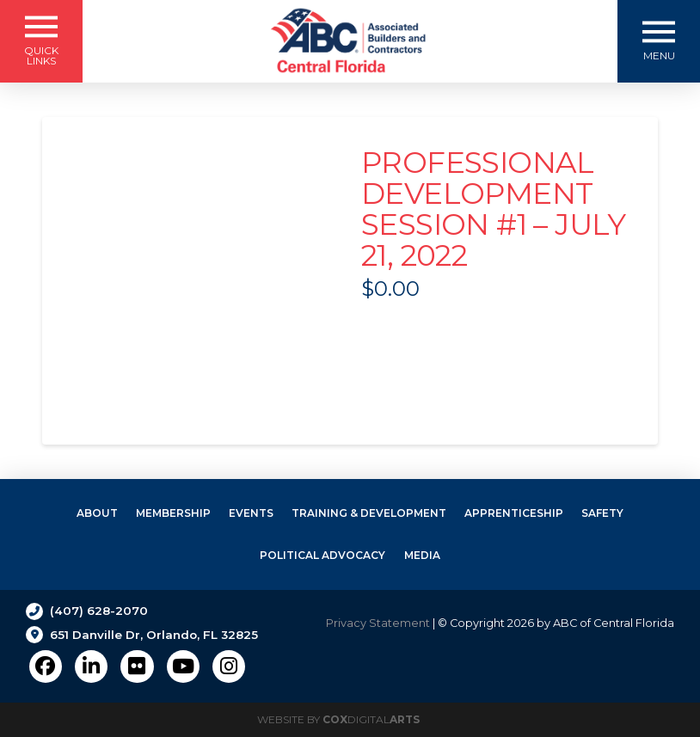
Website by (338, 719)
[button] (41, 41)
